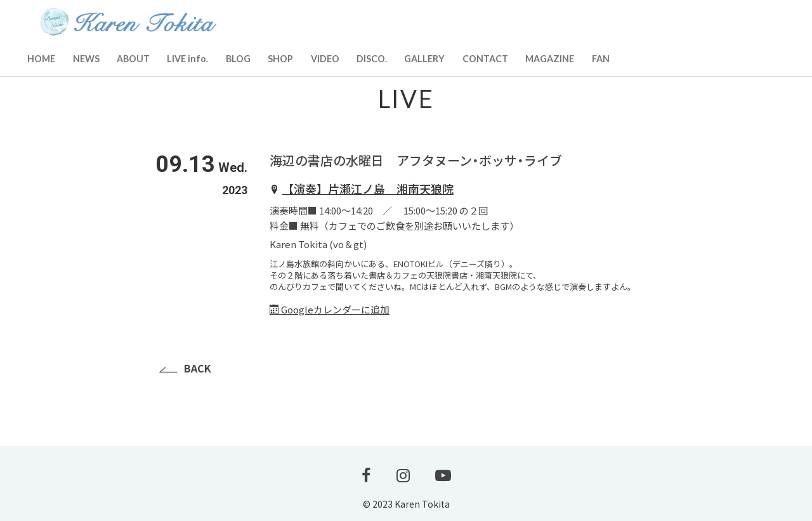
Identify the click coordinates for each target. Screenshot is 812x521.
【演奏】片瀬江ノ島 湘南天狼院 (368, 188)
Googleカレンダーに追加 (330, 309)
